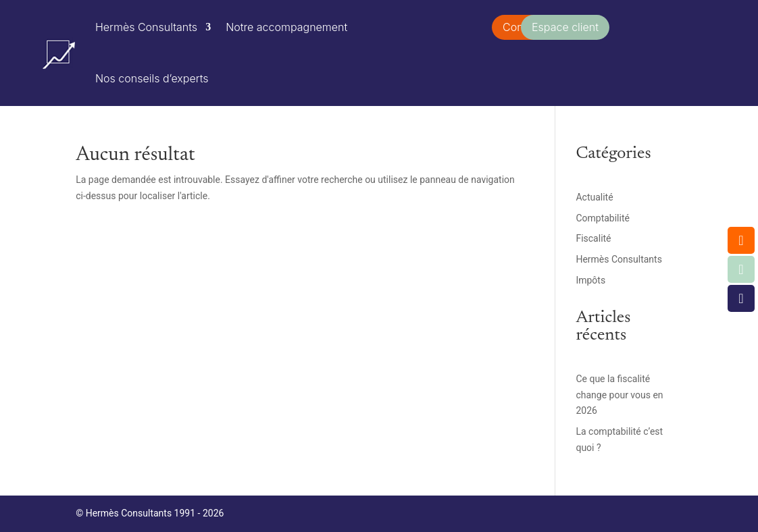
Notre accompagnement (286, 27)
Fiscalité (593, 238)
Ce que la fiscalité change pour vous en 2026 (619, 395)
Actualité (594, 197)
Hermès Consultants (146, 27)
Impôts (590, 280)
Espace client (565, 27)
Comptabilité (603, 218)
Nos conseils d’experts (152, 78)
